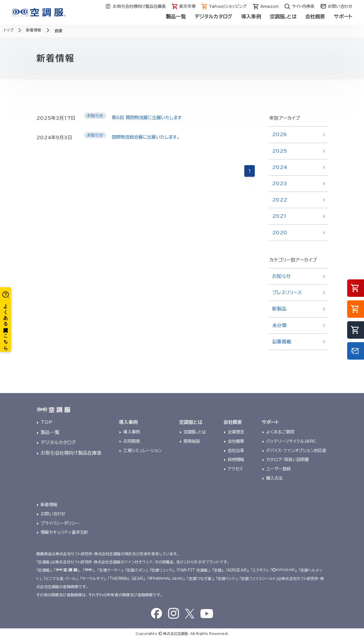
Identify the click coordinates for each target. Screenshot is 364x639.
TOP (46, 422)
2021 (279, 216)
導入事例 (251, 16)
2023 (280, 183)
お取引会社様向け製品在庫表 (71, 453)
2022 (280, 200)
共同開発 (131, 441)
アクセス (235, 469)
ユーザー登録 (278, 469)
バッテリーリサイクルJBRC (291, 441)
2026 (280, 134)
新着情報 (49, 505)
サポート (343, 16)
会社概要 (315, 16)
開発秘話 (192, 441)
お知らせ (281, 276)
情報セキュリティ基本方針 (64, 532)
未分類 (279, 325)
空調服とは (283, 16)
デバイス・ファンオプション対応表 (296, 450)
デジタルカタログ (214, 16)
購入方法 (274, 478)
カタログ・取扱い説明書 (288, 459)
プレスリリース (287, 292)
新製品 (279, 309)
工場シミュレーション (142, 450)
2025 (280, 151)
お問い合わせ (53, 514)
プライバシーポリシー (60, 523)
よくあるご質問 (280, 432)
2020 (280, 233)
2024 (280, 167)
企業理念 (236, 432)
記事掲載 (282, 342)
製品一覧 (176, 16)
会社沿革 (236, 450)
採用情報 (236, 459)
